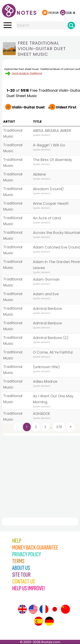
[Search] (71, 25)
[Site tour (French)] (44, 609)
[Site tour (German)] (49, 621)
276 (59, 427)
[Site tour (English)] (22, 609)
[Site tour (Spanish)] (39, 621)
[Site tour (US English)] (33, 609)
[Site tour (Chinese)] (65, 609)
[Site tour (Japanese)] (55, 609)
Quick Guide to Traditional (27, 73)
